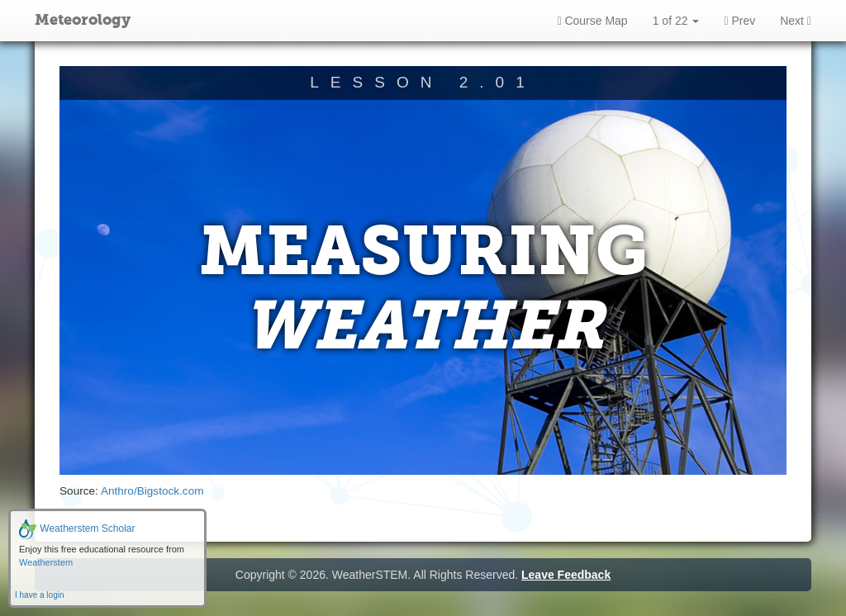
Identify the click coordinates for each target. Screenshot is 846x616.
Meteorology (83, 21)
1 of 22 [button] (676, 21)
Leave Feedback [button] (566, 575)
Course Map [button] (592, 21)
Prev (739, 21)
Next (796, 21)
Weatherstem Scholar (77, 528)
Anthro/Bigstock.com (152, 491)
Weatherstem (46, 562)
